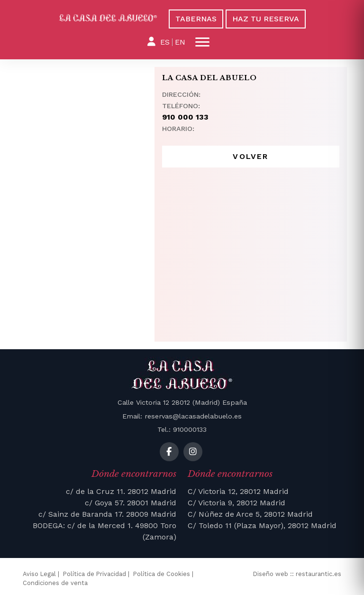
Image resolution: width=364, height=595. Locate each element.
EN (180, 42)
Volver (250, 156)
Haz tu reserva (266, 19)
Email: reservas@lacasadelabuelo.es (182, 416)
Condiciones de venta (55, 583)
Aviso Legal (39, 574)
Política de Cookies (162, 574)
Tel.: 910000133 (182, 429)
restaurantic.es (318, 574)
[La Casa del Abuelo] (108, 18)
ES (165, 42)
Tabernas (196, 19)
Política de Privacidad (95, 574)
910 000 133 (185, 117)
